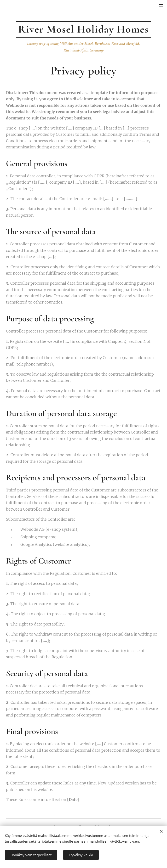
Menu (161, 6)
